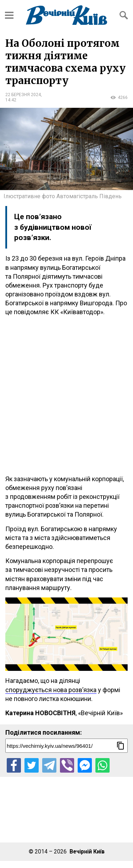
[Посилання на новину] (66, 746)
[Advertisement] (66, 396)
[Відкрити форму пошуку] (124, 15)
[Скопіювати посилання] (121, 746)
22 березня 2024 (23, 95)
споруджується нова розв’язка (51, 690)
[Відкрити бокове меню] (9, 15)
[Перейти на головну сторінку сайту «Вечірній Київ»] (66, 15)
